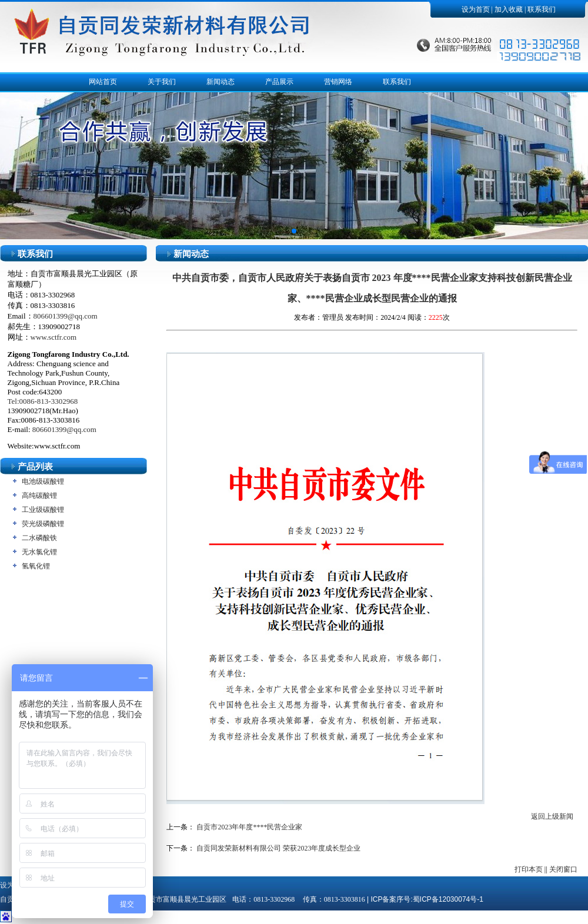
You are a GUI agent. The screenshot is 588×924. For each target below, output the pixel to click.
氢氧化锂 (36, 566)
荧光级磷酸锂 (43, 524)
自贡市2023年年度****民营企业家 (249, 827)
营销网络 (338, 82)
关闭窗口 (563, 869)
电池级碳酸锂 (43, 481)
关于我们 (162, 82)
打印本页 (529, 869)
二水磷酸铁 (39, 538)
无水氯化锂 (39, 552)
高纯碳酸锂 (39, 496)
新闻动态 (220, 82)
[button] (294, 231)
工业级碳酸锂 (43, 510)
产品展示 (279, 82)
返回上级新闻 (552, 816)
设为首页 (476, 9)
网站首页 (103, 82)
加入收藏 (509, 9)
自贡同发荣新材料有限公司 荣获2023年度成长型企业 (278, 848)
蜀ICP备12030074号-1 (448, 899)
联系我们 (542, 9)
